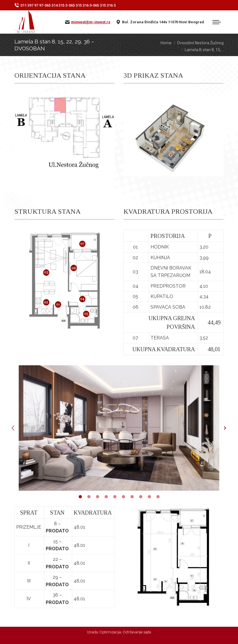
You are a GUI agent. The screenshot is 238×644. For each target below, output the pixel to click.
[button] (13, 428)
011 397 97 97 (32, 5)
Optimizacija (110, 632)
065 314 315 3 (56, 5)
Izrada (93, 632)
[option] (119, 428)
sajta (147, 632)
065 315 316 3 (104, 5)
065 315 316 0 (80, 5)
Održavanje (133, 632)
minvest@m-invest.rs (91, 22)
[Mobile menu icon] (217, 22)
